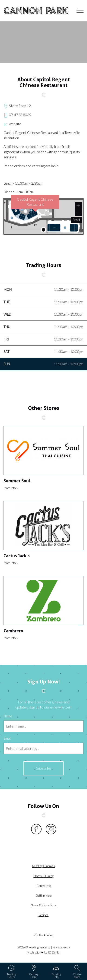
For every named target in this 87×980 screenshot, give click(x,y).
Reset (76, 220)
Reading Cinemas (44, 866)
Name (8, 716)
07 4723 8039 (17, 115)
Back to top (43, 936)
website (12, 124)
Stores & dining (44, 876)
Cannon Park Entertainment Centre (36, 10)
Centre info (44, 886)
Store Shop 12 (17, 106)
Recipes (43, 915)
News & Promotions (43, 905)
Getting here (43, 895)
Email (7, 738)
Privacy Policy (61, 947)
